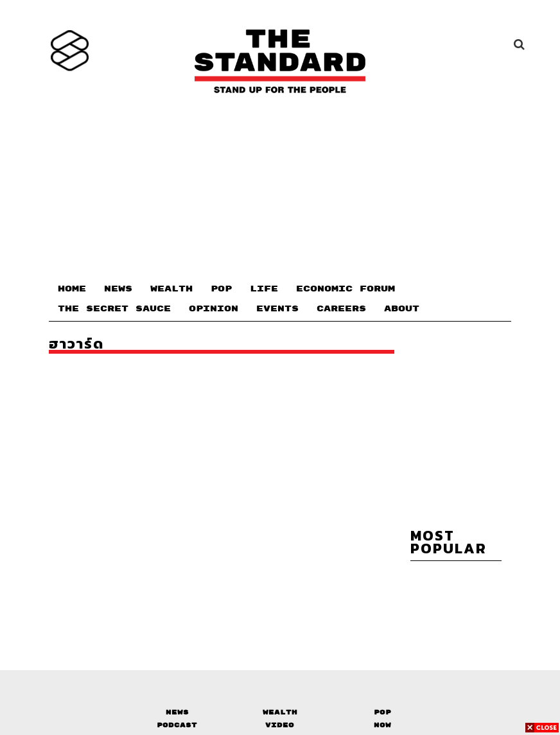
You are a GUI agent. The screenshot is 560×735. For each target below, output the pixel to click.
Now (382, 725)
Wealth (280, 712)
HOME (72, 289)
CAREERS (341, 309)
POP (221, 289)
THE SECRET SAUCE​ (114, 309)
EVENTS (277, 309)
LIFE (264, 289)
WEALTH (171, 289)
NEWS (118, 289)
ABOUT (402, 309)
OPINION (214, 309)
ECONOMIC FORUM (346, 289)
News (177, 712)
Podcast (177, 725)
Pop (382, 712)
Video (280, 725)
